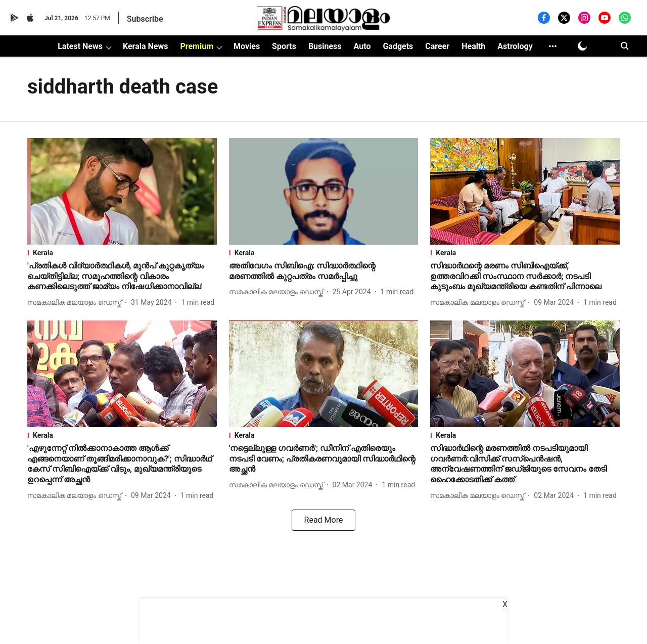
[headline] (122, 277)
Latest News (80, 46)
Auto (362, 46)
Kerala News (145, 46)
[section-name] (122, 253)
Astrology (515, 46)
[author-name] (76, 303)
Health (473, 46)
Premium (197, 46)
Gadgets (398, 46)
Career (437, 46)
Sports (284, 46)
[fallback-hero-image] (122, 191)
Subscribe (145, 19)
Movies (247, 46)
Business (325, 46)
